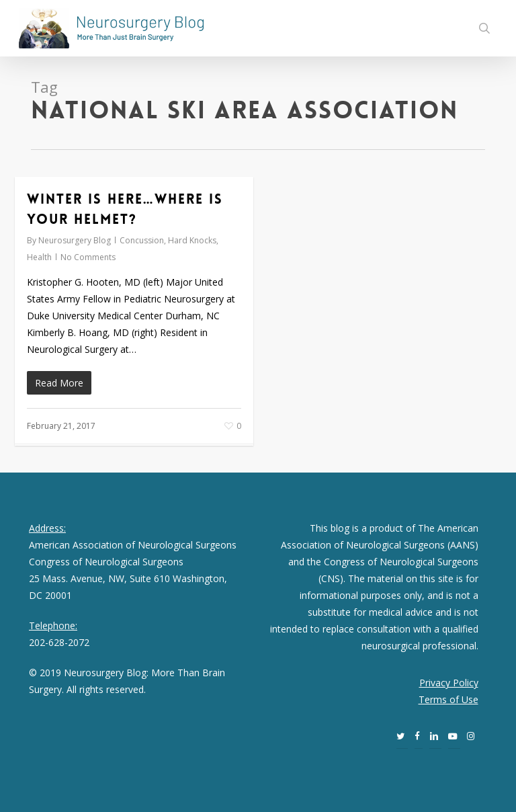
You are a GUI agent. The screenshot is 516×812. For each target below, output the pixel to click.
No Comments (88, 257)
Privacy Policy (449, 683)
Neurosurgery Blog (75, 240)
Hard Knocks (192, 240)
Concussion (142, 240)
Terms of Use (448, 699)
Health (39, 257)
